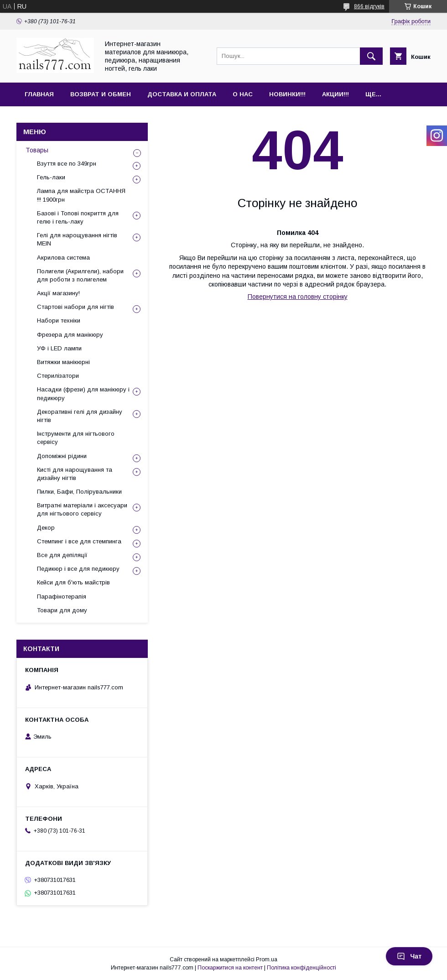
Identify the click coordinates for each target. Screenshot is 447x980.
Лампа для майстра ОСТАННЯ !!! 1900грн (81, 195)
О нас (243, 94)
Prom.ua (267, 959)
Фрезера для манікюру (70, 335)
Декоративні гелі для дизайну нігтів (80, 416)
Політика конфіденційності (301, 968)
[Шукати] (371, 56)
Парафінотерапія (62, 597)
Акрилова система (63, 258)
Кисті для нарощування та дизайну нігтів (75, 474)
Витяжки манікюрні (63, 362)
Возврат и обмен (101, 94)
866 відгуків (369, 6)
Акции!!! (335, 94)
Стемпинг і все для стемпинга (79, 541)
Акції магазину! (58, 293)
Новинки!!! (287, 94)
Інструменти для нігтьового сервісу (76, 438)
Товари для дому (62, 610)
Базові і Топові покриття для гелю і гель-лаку (78, 217)
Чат (409, 956)
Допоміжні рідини (62, 456)
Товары (37, 150)
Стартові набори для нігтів (75, 307)
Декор (46, 528)
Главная (39, 94)
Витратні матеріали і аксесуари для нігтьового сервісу (82, 509)
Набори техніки (59, 321)
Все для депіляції (62, 555)
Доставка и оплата (182, 94)
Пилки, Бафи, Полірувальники (79, 492)
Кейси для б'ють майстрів (73, 582)
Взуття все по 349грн (67, 164)
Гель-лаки (51, 177)
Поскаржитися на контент (230, 968)
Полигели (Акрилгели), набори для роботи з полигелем (80, 275)
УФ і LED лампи (59, 348)
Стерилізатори (58, 376)
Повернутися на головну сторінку (298, 297)
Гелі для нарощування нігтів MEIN (77, 239)
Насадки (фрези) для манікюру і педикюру (83, 394)
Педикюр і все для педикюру (78, 569)
